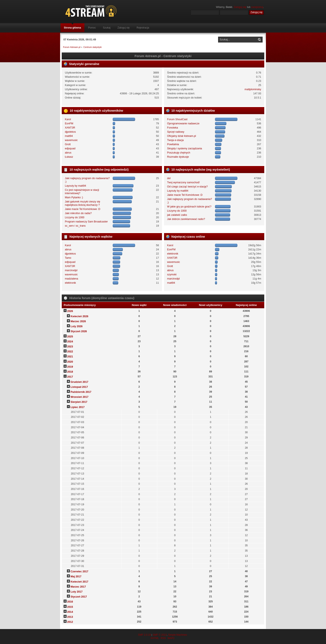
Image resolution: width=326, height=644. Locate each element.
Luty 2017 (77, 592)
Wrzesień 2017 (79, 397)
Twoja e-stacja (175, 140)
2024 (70, 342)
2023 (70, 347)
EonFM (69, 124)
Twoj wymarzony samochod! (183, 182)
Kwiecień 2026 (79, 316)
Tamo (68, 258)
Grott (68, 144)
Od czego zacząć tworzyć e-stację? (187, 187)
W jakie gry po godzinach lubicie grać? (189, 207)
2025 (70, 337)
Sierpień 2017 (79, 402)
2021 (70, 357)
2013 (70, 617)
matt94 (69, 136)
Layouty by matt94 (75, 186)
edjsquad (70, 149)
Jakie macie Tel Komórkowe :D (83, 209)
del (169, 178)
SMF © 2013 (160, 635)
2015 (70, 607)
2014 (70, 612)
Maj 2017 (76, 577)
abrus (68, 153)
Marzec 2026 (78, 321)
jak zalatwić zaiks (177, 215)
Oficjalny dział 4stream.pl (182, 136)
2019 (70, 367)
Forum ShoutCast (177, 119)
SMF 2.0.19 (144, 635)
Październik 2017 (81, 392)
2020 (70, 362)
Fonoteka (173, 128)
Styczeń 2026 (79, 331)
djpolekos (70, 132)
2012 (70, 622)
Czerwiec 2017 (79, 572)
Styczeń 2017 (79, 597)
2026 (70, 311)
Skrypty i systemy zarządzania (185, 149)
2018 (70, 372)
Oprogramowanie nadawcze (183, 124)
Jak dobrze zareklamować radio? (186, 219)
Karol (68, 119)
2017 (70, 377)
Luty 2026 (77, 326)
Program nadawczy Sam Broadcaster (86, 222)
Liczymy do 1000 (75, 217)
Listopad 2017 (79, 387)
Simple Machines (177, 635)
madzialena (72, 279)
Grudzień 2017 (79, 382)
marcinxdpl (71, 270)
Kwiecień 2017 (79, 582)
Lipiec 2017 (77, 407)
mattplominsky (253, 89)
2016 (70, 602)
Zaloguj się (240, 7)
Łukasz (69, 157)
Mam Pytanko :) (74, 197)
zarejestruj (257, 7)
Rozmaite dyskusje (178, 157)
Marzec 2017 (78, 587)
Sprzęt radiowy (176, 132)
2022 (70, 352)
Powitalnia (173, 144)
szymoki (172, 275)
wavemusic (71, 140)
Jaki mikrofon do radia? (78, 213)
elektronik (70, 283)
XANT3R (70, 128)
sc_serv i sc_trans (75, 226)
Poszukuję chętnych (179, 153)
